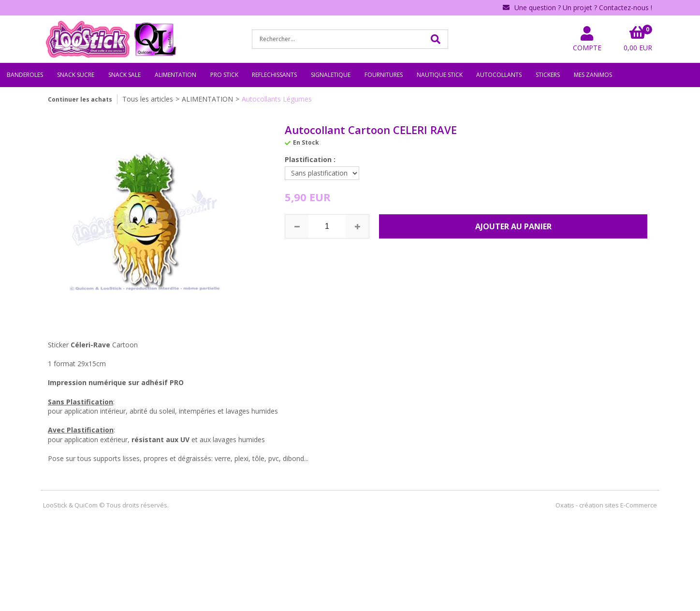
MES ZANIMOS (593, 75)
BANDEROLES (25, 75)
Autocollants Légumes (277, 99)
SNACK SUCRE (76, 75)
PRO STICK (224, 75)
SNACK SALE (124, 75)
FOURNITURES (384, 75)
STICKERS (548, 75)
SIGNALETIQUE (331, 75)
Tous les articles (148, 99)
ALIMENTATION (175, 75)
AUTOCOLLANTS (499, 75)
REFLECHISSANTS (274, 75)
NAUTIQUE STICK (440, 75)
